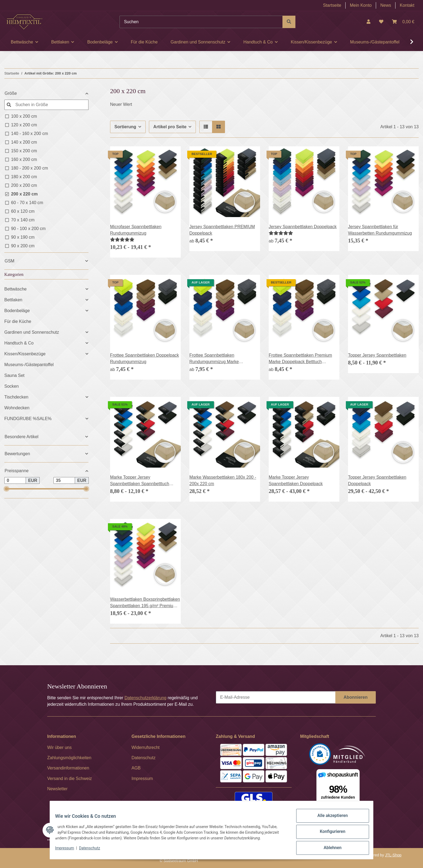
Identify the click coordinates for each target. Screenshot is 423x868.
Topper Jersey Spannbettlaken (377, 355)
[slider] (6, 489)
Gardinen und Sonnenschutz (32, 332)
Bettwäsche (16, 289)
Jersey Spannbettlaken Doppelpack (303, 227)
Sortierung (125, 127)
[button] (369, 22)
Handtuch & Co (19, 343)
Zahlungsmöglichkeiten (69, 758)
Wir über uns (59, 747)
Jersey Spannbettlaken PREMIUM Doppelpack (222, 230)
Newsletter (57, 789)
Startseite (332, 5)
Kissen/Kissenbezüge (25, 354)
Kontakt (407, 5)
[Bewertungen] (122, 240)
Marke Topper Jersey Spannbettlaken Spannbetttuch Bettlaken (140, 481)
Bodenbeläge (17, 311)
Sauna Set (14, 375)
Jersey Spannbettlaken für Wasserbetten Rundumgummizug (380, 230)
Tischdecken (16, 397)
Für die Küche (18, 321)
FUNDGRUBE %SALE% (28, 419)
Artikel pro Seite (170, 127)
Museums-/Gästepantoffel (29, 365)
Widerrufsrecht (146, 747)
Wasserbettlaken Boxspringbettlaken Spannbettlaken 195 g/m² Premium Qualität (145, 603)
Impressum (68, 851)
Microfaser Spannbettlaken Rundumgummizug (136, 230)
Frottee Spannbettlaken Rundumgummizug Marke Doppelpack (214, 359)
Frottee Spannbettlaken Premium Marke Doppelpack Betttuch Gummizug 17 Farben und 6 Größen (303, 359)
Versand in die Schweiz (69, 779)
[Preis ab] (15, 481)
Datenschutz (93, 851)
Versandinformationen (68, 768)
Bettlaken (13, 300)
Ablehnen (329, 849)
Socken (11, 386)
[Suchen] (201, 22)
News (386, 5)
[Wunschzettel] (381, 22)
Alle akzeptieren (329, 821)
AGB (136, 768)
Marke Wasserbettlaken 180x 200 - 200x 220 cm (223, 480)
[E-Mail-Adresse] (276, 697)
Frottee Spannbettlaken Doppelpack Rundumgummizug (144, 358)
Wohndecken (17, 408)
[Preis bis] (64, 481)
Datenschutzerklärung (145, 698)
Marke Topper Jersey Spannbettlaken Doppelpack (296, 480)
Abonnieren (356, 697)
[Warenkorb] (403, 22)
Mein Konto (361, 5)
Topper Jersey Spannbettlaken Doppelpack (377, 480)
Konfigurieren (329, 835)
